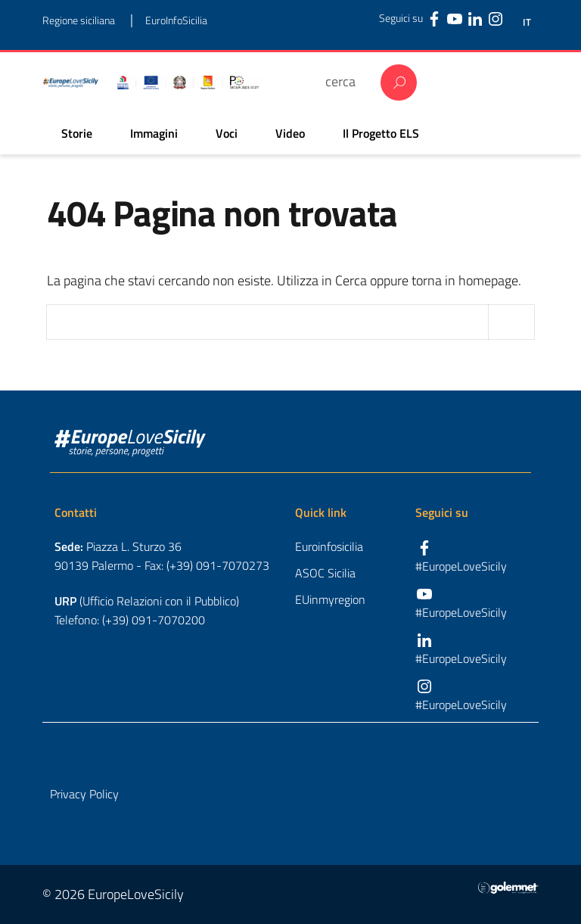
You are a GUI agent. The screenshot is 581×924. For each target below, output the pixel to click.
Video (290, 133)
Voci (227, 133)
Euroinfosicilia (329, 546)
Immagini (154, 133)
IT (527, 22)
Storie (77, 133)
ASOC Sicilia (325, 573)
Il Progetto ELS (381, 133)
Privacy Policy (84, 794)
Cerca (399, 82)
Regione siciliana (79, 20)
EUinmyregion (330, 599)
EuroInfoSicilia (176, 20)
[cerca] (345, 81)
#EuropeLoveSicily (461, 566)
